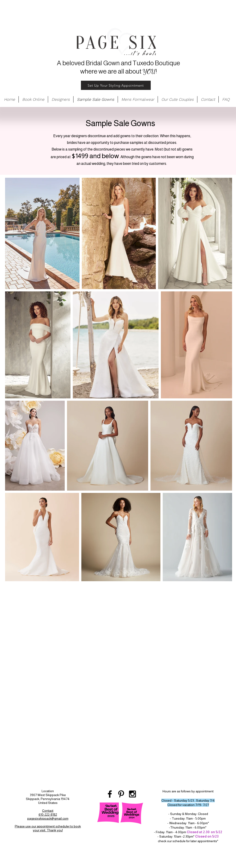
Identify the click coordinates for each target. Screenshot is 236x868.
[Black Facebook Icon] (110, 794)
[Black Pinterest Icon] (121, 794)
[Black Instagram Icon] (132, 794)
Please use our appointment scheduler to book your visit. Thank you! (48, 828)
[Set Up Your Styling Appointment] (116, 85)
